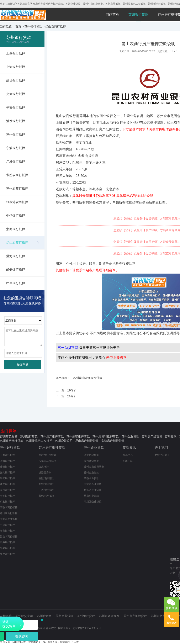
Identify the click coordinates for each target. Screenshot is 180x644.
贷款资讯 (129, 447)
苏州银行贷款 (138, 14)
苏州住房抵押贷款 (12, 441)
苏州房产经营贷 (152, 436)
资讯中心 (128, 455)
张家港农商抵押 (17, 202)
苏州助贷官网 (24, 616)
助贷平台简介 (162, 455)
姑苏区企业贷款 (93, 490)
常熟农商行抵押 (17, 175)
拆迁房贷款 (45, 473)
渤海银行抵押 (16, 256)
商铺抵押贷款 (46, 484)
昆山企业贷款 (91, 496)
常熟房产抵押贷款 (113, 441)
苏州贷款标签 (9, 436)
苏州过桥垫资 (160, 616)
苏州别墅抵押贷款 (78, 436)
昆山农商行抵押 (55, 26)
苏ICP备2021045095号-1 (87, 628)
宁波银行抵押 (16, 148)
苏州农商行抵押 (17, 188)
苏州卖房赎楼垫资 (94, 467)
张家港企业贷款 (93, 484)
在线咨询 (22, 636)
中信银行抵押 (16, 215)
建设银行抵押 (16, 80)
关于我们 (161, 447)
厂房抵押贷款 (46, 490)
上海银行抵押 (16, 67)
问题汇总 (128, 461)
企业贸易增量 (91, 455)
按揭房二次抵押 (47, 461)
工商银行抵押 (16, 53)
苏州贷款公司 (64, 441)
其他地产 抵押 (46, 496)
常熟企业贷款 (91, 478)
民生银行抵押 (16, 283)
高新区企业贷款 (93, 502)
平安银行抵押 (16, 107)
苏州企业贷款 (130, 436)
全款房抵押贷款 (47, 455)
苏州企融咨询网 (109, 616)
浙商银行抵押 (16, 229)
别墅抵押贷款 (46, 478)
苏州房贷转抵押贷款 (106, 436)
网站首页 (112, 14)
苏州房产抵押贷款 (52, 436)
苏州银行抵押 (16, 134)
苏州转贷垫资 (91, 461)
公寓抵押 (44, 467)
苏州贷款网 (44, 616)
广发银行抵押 (16, 161)
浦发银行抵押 (16, 121)
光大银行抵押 (16, 94)
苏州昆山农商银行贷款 (88, 378)
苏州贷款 (171, 436)
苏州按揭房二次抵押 (39, 441)
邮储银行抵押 (16, 270)
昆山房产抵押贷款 (87, 441)
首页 (18, 26)
